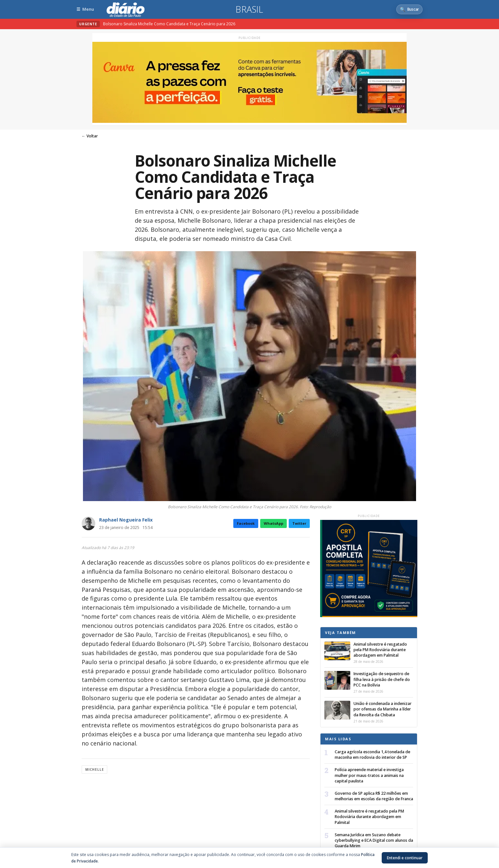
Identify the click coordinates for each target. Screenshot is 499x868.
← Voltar (90, 136)
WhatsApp (273, 523)
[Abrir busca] (409, 9)
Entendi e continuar (405, 858)
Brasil (249, 9)
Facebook (246, 523)
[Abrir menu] (85, 9)
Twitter (299, 523)
